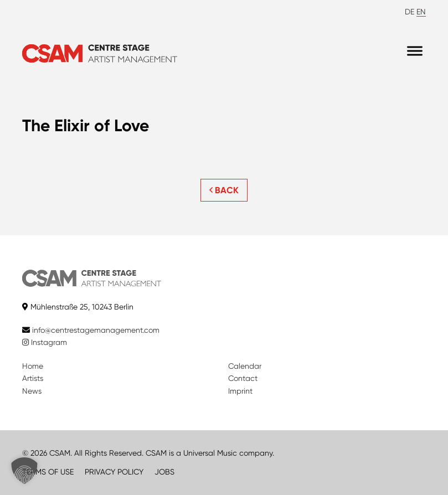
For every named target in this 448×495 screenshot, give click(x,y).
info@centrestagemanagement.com (96, 330)
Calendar (245, 366)
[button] (24, 471)
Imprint (240, 391)
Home (33, 366)
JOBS (164, 472)
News (32, 391)
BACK (224, 190)
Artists (33, 378)
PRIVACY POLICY (114, 472)
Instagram (45, 342)
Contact (243, 378)
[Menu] (415, 51)
